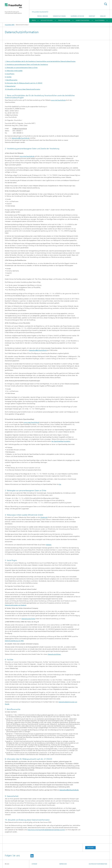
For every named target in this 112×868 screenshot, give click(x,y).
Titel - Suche (106, 4)
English (103, 16)
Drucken (90, 848)
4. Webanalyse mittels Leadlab (14, 71)
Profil (34, 20)
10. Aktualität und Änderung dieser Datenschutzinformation (23, 89)
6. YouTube (8, 77)
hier (60, 484)
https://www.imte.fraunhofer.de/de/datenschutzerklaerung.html (46, 830)
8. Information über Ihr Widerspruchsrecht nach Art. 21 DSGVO (24, 83)
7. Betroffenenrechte (11, 80)
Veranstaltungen (59, 16)
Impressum (63, 864)
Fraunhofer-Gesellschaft (40, 12)
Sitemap (34, 864)
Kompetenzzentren (83, 20)
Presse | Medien (43, 16)
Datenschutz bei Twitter (28, 619)
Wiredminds (44, 517)
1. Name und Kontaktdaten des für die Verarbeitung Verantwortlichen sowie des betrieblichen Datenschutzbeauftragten (40, 61)
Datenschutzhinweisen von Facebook (16, 605)
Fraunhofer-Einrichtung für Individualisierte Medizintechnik (13, 13)
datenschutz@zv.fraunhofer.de (20, 138)
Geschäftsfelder (47, 20)
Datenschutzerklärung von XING (14, 641)
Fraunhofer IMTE (10, 25)
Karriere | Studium (77, 16)
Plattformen (100, 20)
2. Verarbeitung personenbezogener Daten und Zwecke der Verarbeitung (26, 64)
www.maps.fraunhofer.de (31, 422)
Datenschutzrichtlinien (54, 654)
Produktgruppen (64, 20)
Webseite (49, 545)
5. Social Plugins (10, 74)
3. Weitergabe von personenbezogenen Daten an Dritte (21, 68)
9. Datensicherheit (10, 86)
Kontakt (92, 16)
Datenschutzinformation (98, 864)
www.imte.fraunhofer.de (58, 100)
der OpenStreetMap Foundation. (61, 441)
